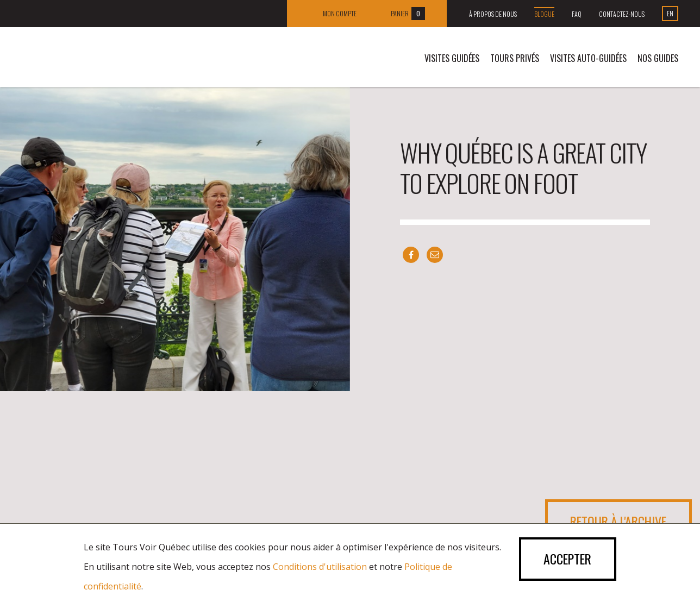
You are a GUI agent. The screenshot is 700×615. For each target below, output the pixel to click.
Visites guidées (452, 58)
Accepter (566, 560)
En (670, 13)
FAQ (577, 14)
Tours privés (515, 58)
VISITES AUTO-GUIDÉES (588, 58)
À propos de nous (493, 14)
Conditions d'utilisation (320, 567)
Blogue (544, 14)
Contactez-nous (622, 14)
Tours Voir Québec (99, 60)
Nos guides (658, 58)
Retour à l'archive (616, 522)
